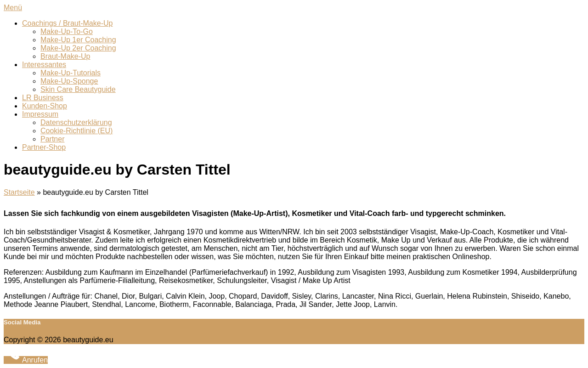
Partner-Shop (44, 147)
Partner (52, 139)
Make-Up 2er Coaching (78, 48)
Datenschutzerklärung (76, 122)
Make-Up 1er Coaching (78, 40)
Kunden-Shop (45, 106)
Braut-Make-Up (65, 56)
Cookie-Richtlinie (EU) (76, 131)
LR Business (43, 98)
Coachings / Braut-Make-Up (67, 23)
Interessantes (44, 65)
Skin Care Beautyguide (78, 89)
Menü (13, 8)
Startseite (19, 192)
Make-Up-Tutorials (71, 73)
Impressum (40, 114)
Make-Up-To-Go (67, 31)
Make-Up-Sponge (69, 81)
